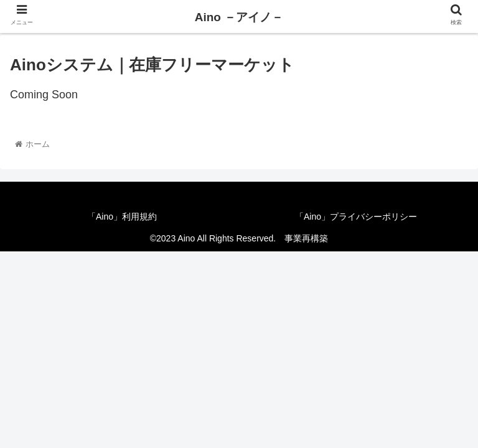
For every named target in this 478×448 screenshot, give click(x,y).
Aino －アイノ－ (239, 17)
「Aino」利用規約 (122, 217)
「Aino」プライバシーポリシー (356, 217)
